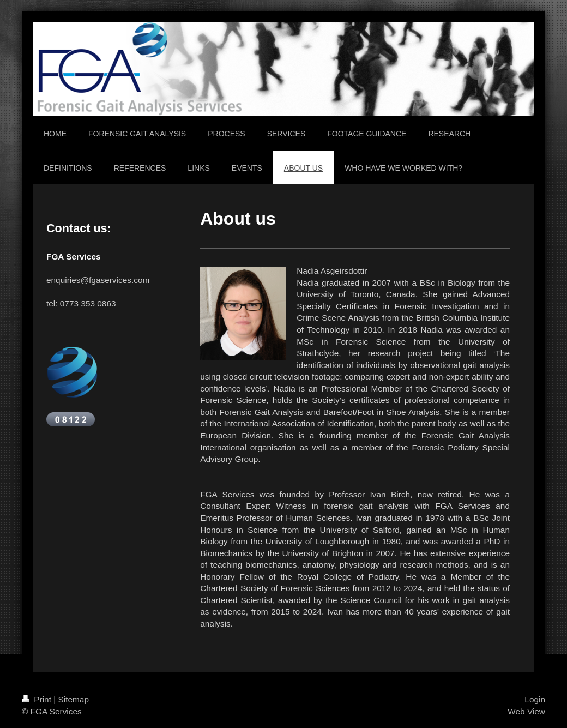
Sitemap (73, 699)
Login (535, 699)
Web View (526, 711)
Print (38, 699)
